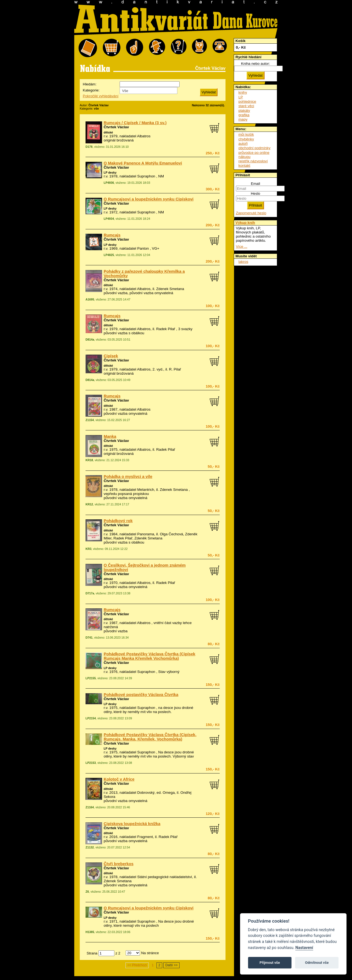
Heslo (255, 194)
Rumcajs (112, 235)
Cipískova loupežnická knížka (132, 824)
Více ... (242, 247)
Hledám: (90, 84)
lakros (243, 262)
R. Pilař (175, 369)
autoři (243, 144)
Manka (110, 436)
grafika (244, 115)
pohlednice (247, 101)
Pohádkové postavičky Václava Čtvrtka (141, 695)
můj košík (246, 134)
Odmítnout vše (317, 963)
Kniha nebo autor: (255, 64)
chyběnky (246, 139)
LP (241, 97)
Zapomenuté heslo (251, 213)
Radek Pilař (166, 329)
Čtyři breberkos (119, 864)
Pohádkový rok (118, 521)
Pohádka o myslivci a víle (128, 477)
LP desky (110, 172)
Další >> (171, 965)
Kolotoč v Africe (119, 779)
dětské (108, 132)
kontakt (244, 165)
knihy (243, 92)
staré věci (246, 106)
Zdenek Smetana (170, 289)
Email (255, 184)
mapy (243, 119)
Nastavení (304, 948)
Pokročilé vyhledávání (101, 96)
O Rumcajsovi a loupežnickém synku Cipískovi (149, 199)
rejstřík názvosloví (253, 161)
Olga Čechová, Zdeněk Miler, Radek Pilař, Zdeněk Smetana (151, 536)
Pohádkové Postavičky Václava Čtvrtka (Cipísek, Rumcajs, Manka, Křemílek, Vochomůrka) (150, 737)
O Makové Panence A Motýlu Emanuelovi (143, 163)
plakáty (244, 111)
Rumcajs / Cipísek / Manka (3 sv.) (135, 123)
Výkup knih (245, 223)
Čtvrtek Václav (116, 127)
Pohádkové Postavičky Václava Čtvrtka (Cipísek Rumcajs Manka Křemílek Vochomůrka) (149, 656)
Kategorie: (91, 90)
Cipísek (111, 356)
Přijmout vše (270, 963)
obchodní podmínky (254, 148)
